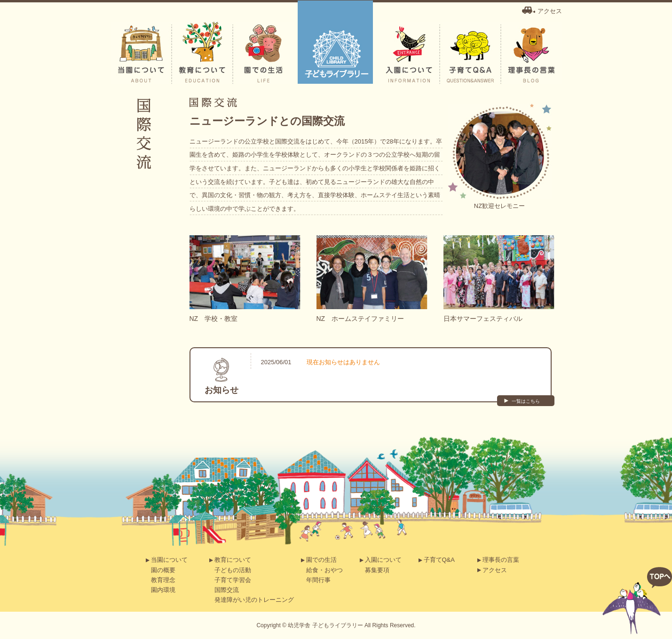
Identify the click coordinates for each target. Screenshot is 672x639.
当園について (169, 560)
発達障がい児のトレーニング (254, 600)
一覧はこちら (526, 401)
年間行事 (318, 580)
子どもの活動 (233, 570)
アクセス (550, 11)
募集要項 (377, 570)
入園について (383, 560)
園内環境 (163, 590)
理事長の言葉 (501, 560)
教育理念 (163, 580)
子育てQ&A (439, 560)
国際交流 (227, 590)
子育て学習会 (233, 580)
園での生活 (321, 560)
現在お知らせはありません (343, 362)
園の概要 (163, 570)
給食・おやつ (324, 570)
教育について (233, 560)
